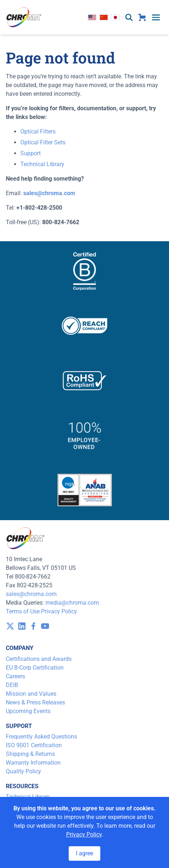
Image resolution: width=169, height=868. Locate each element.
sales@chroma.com (31, 594)
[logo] (24, 17)
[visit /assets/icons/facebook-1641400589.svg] (33, 626)
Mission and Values (31, 694)
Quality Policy (23, 771)
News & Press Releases (35, 702)
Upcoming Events (28, 711)
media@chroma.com (72, 603)
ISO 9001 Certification (34, 745)
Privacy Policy (59, 611)
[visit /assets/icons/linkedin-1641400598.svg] (22, 626)
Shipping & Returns (30, 754)
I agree (84, 853)
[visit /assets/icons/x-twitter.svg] (10, 626)
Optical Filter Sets (43, 142)
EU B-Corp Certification (35, 668)
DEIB (12, 685)
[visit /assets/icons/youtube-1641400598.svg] (45, 626)
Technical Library (42, 164)
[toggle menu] (156, 17)
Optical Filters (38, 131)
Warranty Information (33, 763)
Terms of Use (23, 611)
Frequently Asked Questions (41, 737)
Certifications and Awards (39, 659)
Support (31, 153)
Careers (15, 676)
